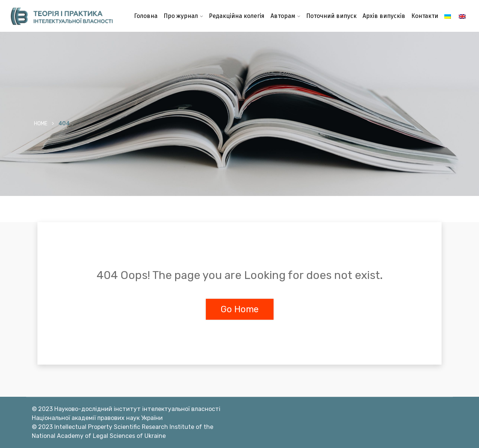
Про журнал (181, 16)
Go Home (240, 309)
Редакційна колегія (237, 16)
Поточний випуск (331, 16)
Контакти (425, 16)
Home (41, 124)
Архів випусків (384, 16)
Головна (146, 16)
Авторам (283, 16)
